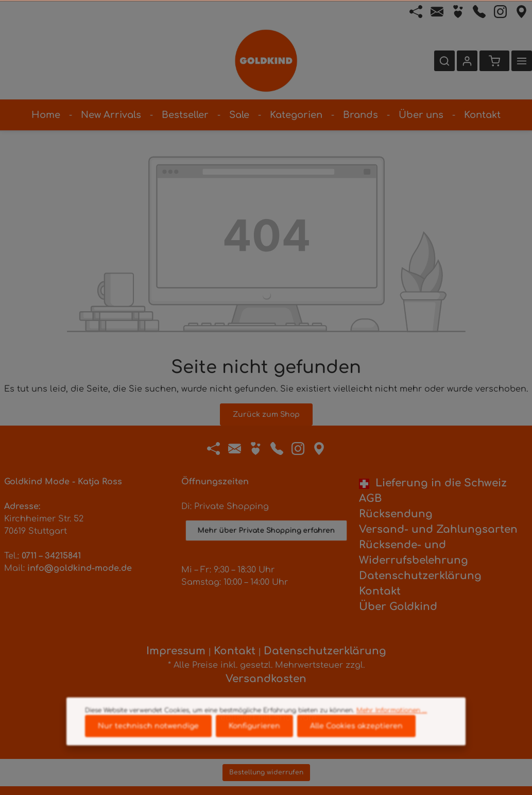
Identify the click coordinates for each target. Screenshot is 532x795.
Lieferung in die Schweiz (433, 483)
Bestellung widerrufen (266, 772)
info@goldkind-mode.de (80, 568)
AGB (370, 498)
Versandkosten (266, 679)
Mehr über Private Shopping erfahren (266, 525)
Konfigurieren (254, 742)
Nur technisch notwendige (148, 742)
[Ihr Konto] (467, 61)
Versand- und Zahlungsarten (438, 529)
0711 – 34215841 (51, 556)
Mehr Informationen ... (392, 726)
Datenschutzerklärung (420, 576)
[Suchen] (444, 61)
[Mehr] (522, 61)
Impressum (176, 651)
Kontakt (380, 591)
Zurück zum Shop (266, 415)
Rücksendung (396, 514)
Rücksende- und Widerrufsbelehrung (414, 553)
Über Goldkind (398, 607)
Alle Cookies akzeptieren (356, 742)
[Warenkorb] (494, 61)
